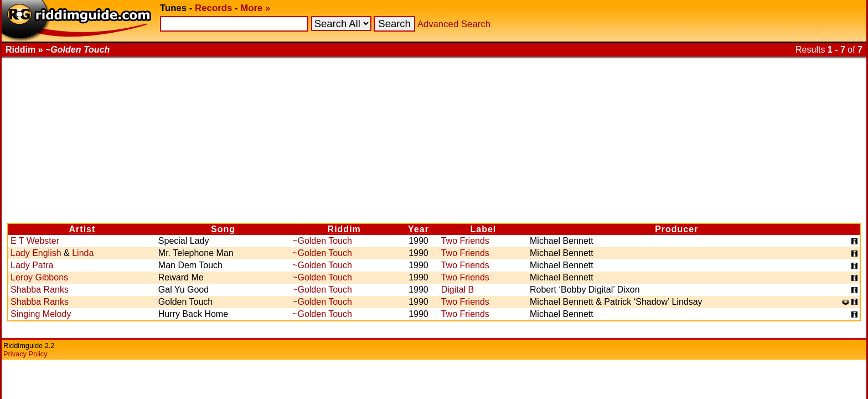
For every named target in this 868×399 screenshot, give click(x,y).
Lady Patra (32, 265)
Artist (82, 229)
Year (418, 229)
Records (213, 8)
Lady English (36, 253)
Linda (83, 253)
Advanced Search (454, 24)
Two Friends (465, 241)
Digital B (458, 290)
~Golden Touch (322, 241)
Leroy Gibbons (39, 277)
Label (483, 229)
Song (223, 229)
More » (255, 8)
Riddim (344, 229)
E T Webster (35, 241)
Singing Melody (41, 314)
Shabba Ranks (40, 290)
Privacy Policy (25, 354)
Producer (676, 229)
